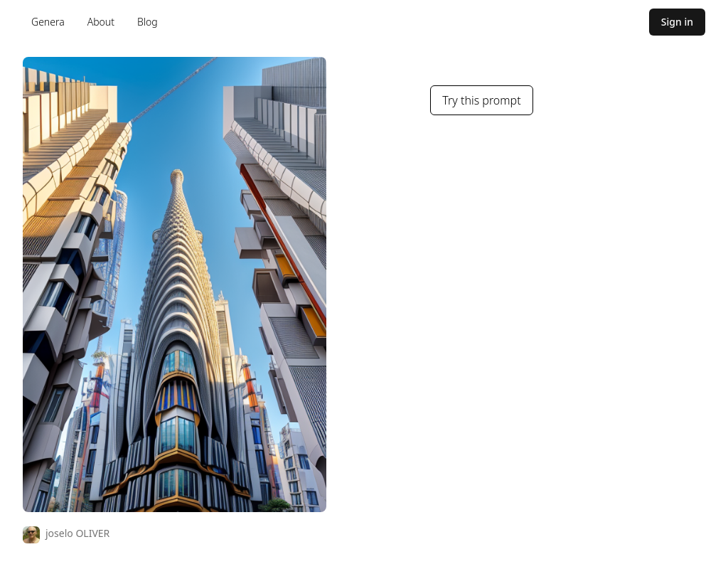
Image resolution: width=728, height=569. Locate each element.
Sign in (677, 22)
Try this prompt (481, 100)
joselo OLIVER (77, 533)
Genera (48, 22)
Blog (148, 22)
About (101, 22)
